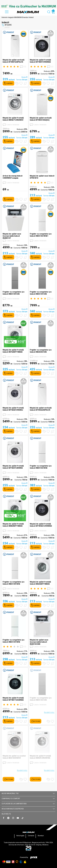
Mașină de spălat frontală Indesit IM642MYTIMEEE (40, 583)
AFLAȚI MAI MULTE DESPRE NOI (28, 809)
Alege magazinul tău (28, 793)
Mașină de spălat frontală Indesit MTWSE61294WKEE (41, 525)
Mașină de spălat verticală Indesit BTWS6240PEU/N (41, 409)
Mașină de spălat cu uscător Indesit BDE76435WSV (14, 757)
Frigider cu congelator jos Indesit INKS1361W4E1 (41, 235)
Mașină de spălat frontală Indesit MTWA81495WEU (13, 409)
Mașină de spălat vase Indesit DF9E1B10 (42, 177)
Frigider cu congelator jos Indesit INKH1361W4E (41, 467)
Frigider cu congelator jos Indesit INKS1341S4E (41, 293)
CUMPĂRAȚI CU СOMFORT (28, 799)
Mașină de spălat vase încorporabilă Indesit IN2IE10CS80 (39, 642)
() (14, 67)
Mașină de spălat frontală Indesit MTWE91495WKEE (40, 61)
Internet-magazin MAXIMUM (12, 17)
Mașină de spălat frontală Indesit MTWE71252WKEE (13, 699)
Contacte (31, 836)
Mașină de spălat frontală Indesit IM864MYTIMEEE (13, 525)
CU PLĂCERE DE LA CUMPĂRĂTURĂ (28, 804)
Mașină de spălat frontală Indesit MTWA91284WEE (13, 467)
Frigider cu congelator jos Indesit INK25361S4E (41, 351)
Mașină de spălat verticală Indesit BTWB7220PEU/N (14, 61)
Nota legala (20, 836)
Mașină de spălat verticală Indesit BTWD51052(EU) (41, 119)
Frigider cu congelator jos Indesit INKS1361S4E (41, 699)
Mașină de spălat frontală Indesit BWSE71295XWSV (13, 119)
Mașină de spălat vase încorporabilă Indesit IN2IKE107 (12, 236)
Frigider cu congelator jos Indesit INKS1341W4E (14, 641)
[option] (28, 6)
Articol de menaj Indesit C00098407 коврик (13, 177)
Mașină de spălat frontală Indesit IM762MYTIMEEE (13, 351)
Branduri (25, 17)
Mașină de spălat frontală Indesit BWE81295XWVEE (40, 757)
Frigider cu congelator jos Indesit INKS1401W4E (14, 583)
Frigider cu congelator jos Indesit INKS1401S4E (14, 293)
